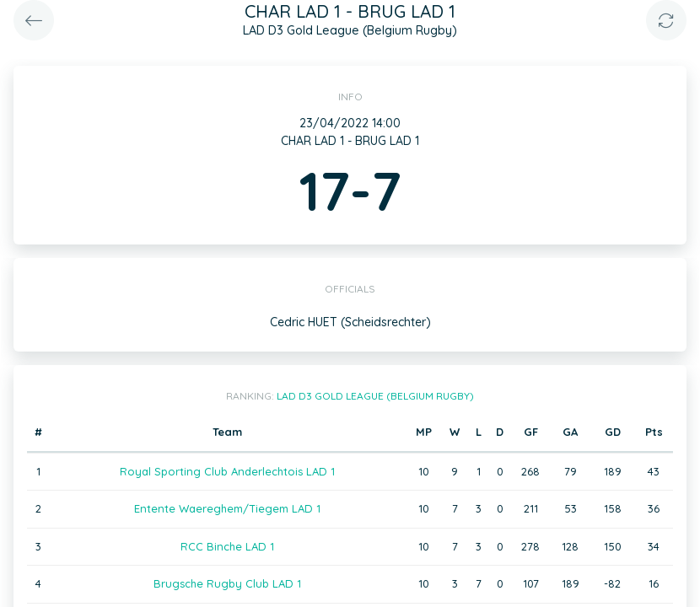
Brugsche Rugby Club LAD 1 (227, 583)
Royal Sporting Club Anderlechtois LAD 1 (227, 471)
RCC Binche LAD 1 (227, 546)
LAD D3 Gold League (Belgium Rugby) (375, 396)
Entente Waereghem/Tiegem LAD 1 (227, 508)
